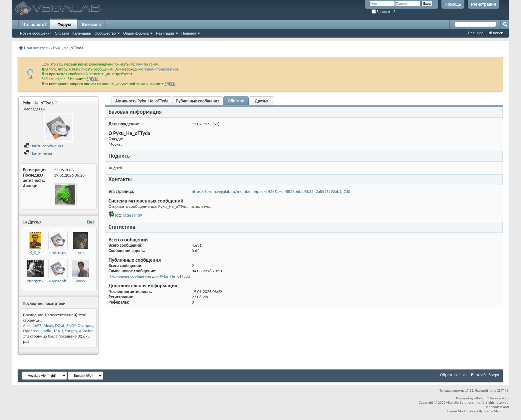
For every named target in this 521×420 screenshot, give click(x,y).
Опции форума (136, 33)
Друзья (261, 101)
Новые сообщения (36, 33)
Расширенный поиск (485, 33)
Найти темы (38, 153)
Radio (46, 331)
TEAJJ (58, 331)
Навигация (165, 33)
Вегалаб (478, 375)
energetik (35, 281)
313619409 (132, 215)
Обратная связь (454, 375)
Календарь (82, 33)
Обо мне (236, 101)
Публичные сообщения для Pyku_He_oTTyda (149, 276)
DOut (60, 325)
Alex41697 (32, 325)
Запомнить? (384, 12)
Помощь (453, 4)
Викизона (91, 25)
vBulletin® (482, 398)
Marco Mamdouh (496, 411)
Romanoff (58, 281)
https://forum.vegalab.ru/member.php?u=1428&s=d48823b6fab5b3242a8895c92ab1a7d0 (271, 191)
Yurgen (71, 331)
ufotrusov (58, 253)
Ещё (91, 222)
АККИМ (86, 331)
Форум (64, 25)
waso (80, 281)
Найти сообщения (44, 146)
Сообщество (105, 33)
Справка (62, 33)
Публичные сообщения (198, 101)
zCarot (505, 407)
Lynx (80, 253)
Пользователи (37, 48)
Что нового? (34, 25)
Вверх (494, 375)
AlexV (48, 325)
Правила (189, 33)
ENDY (71, 325)
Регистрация (484, 4)
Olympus (85, 325)
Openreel (31, 331)
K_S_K (35, 253)
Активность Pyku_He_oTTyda (142, 101)
